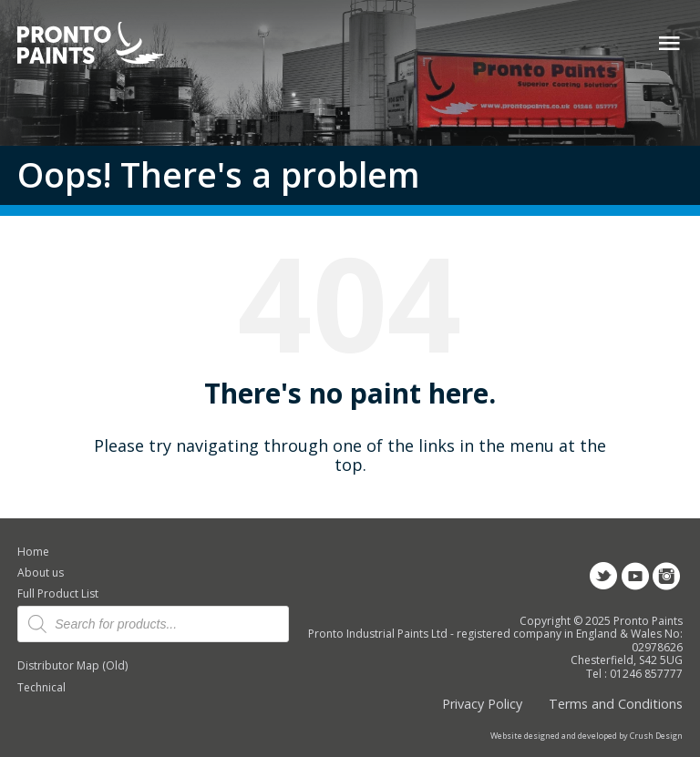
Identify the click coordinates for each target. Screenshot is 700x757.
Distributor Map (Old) (72, 665)
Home (33, 552)
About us (41, 573)
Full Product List (58, 593)
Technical (41, 687)
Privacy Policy (482, 704)
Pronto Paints (106, 45)
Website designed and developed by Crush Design (587, 736)
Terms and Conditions (616, 704)
